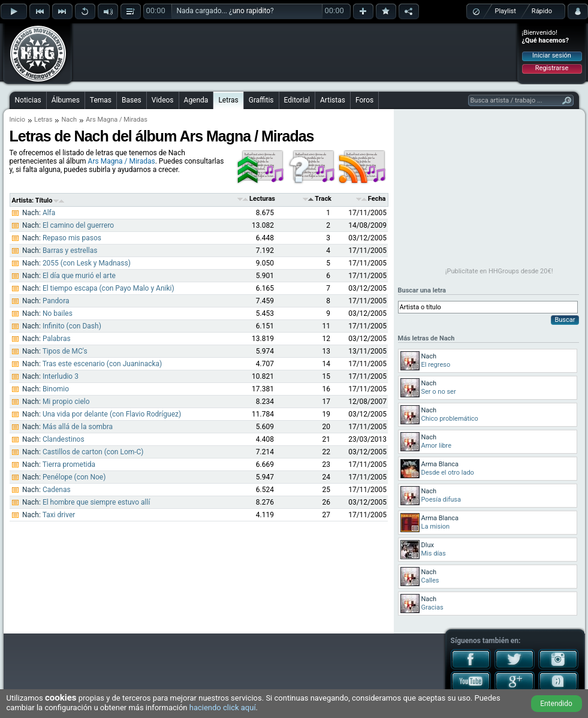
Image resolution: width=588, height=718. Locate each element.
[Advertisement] (295, 52)
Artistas (333, 100)
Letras (228, 100)
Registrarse (552, 68)
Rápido (542, 11)
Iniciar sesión (552, 55)
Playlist (506, 11)
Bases (132, 100)
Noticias (28, 100)
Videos (163, 100)
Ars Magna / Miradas (122, 161)
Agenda (196, 100)
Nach (69, 120)
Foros (364, 100)
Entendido (556, 704)
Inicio (17, 120)
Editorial (297, 100)
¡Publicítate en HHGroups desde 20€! (499, 271)
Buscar (565, 320)
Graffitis (261, 100)
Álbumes (66, 100)
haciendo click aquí (223, 708)
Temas (101, 100)
